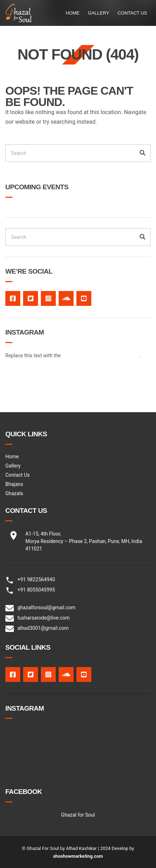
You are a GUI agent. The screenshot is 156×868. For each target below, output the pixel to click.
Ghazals (14, 493)
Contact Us (132, 13)
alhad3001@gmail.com (43, 628)
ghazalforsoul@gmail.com (47, 607)
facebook (13, 298)
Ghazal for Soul (78, 815)
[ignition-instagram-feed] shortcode (101, 355)
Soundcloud (66, 298)
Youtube (84, 298)
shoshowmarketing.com (78, 856)
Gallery (98, 13)
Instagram (48, 298)
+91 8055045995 (36, 590)
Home (73, 13)
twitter (31, 298)
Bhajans (14, 484)
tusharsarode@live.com (44, 618)
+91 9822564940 (36, 579)
